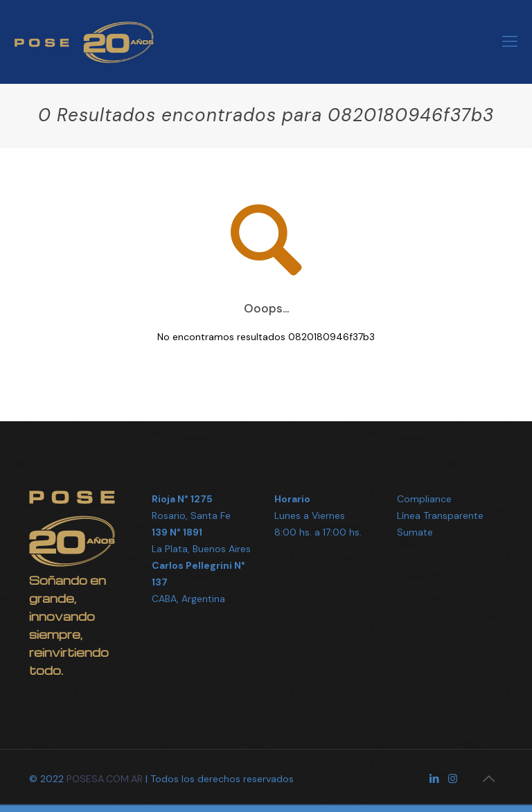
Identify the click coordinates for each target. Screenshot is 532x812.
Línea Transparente (440, 515)
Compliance (424, 499)
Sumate (415, 532)
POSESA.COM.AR (105, 779)
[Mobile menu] (510, 42)
